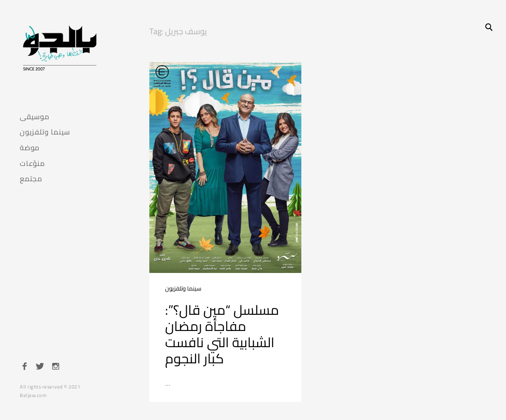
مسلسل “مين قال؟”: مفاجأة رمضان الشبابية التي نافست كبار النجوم (222, 334)
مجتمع (31, 179)
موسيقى (35, 117)
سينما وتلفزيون (45, 132)
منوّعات (32, 163)
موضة (30, 148)
